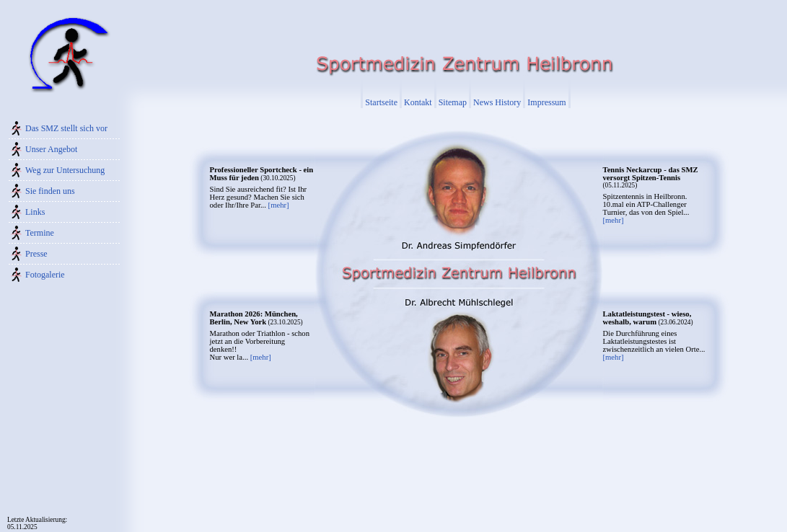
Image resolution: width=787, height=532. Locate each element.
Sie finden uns (50, 191)
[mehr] (279, 205)
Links (35, 212)
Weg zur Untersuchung (65, 170)
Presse (36, 254)
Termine (40, 233)
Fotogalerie (45, 275)
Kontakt (418, 102)
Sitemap (453, 102)
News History (497, 102)
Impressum (546, 102)
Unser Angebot (51, 149)
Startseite (381, 102)
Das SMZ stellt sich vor (66, 128)
